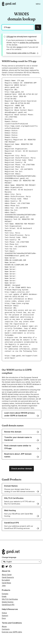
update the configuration (29, 42)
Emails (4, 596)
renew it (20, 47)
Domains (5, 594)
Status (4, 613)
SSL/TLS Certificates (10, 599)
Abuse (4, 626)
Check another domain (21, 469)
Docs (4, 618)
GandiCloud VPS (8, 605)
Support (5, 616)
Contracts (6, 629)
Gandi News (6, 583)
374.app (10, 37)
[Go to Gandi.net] (9, 4)
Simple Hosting (8, 602)
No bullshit (6, 580)
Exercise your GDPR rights (12, 632)
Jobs (4, 586)
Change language (9, 557)
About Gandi (7, 575)
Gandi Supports (8, 577)
